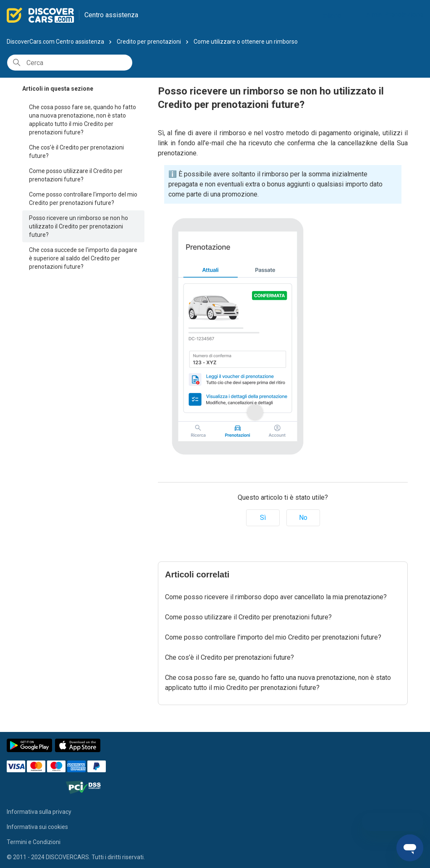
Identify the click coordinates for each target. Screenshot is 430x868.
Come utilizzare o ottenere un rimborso (246, 42)
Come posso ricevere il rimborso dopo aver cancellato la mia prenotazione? (276, 597)
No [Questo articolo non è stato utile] (303, 518)
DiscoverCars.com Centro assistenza (55, 42)
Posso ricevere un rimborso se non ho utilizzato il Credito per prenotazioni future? (79, 226)
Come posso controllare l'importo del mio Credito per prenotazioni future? (83, 199)
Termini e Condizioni (34, 842)
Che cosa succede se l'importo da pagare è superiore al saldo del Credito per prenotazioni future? (83, 258)
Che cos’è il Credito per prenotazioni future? (76, 152)
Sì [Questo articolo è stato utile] (263, 518)
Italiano (334, 15)
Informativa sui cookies (37, 827)
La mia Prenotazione (393, 14)
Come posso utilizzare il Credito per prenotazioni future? (76, 175)
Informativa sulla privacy (39, 812)
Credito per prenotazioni (149, 42)
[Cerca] (70, 63)
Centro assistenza (111, 15)
